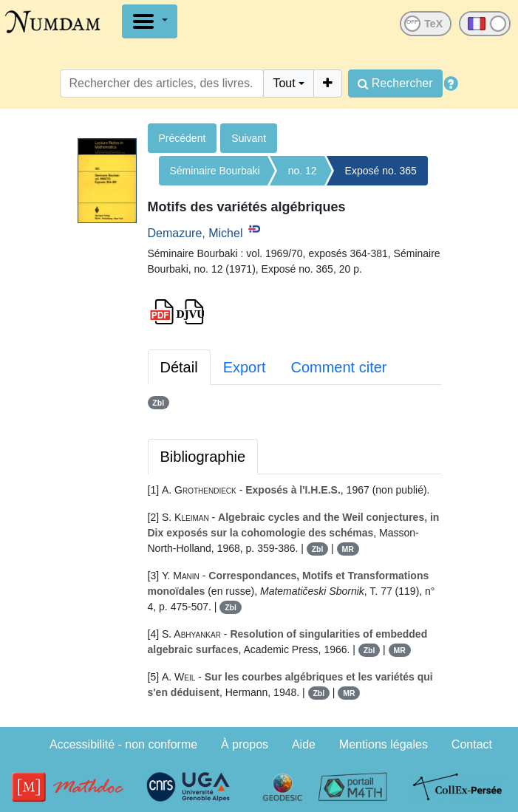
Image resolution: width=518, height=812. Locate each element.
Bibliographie (203, 457)
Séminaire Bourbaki (215, 171)
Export (245, 367)
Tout (284, 83)
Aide (304, 744)
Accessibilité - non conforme (123, 744)
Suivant (249, 138)
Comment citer (338, 367)
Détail (179, 367)
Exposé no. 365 (381, 171)
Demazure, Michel (195, 233)
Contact (472, 744)
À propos (245, 744)
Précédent (183, 138)
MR (347, 549)
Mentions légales (384, 744)
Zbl (158, 403)
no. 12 (303, 171)
